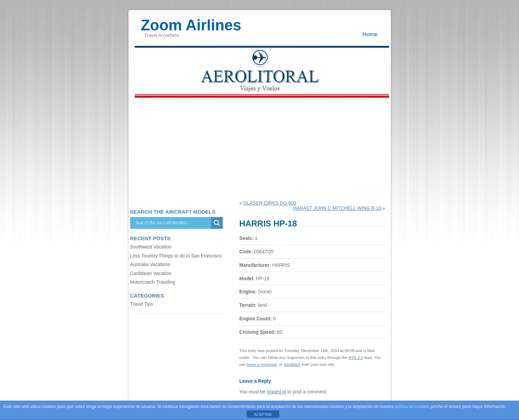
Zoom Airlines (191, 22)
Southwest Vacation (151, 247)
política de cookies (412, 407)
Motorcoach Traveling (153, 282)
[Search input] (172, 223)
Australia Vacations (150, 265)
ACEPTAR (263, 414)
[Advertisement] (260, 149)
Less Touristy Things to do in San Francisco (176, 256)
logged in (277, 392)
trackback (292, 364)
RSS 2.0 (356, 358)
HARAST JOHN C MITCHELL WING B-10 (337, 208)
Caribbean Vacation (151, 274)
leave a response (262, 364)
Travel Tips (142, 304)
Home (370, 34)
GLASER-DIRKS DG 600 (270, 203)
